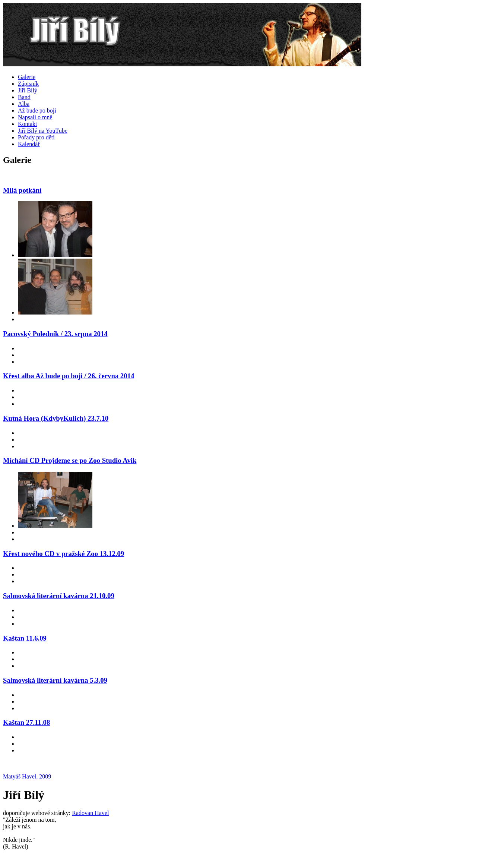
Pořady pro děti (36, 137)
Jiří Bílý (28, 90)
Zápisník (28, 84)
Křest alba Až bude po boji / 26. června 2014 (69, 376)
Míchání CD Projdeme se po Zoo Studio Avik (70, 460)
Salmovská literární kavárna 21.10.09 (59, 596)
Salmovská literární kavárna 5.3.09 (55, 680)
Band (24, 97)
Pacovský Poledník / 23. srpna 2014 (55, 334)
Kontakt (28, 124)
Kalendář (29, 144)
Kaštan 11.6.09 (25, 638)
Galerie (27, 77)
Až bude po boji (37, 110)
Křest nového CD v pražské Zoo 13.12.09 (64, 554)
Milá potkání (22, 190)
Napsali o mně (35, 117)
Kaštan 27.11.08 (26, 722)
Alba (24, 104)
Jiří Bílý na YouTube (43, 131)
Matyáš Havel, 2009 (27, 776)
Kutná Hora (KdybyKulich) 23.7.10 (56, 418)
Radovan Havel (90, 813)
